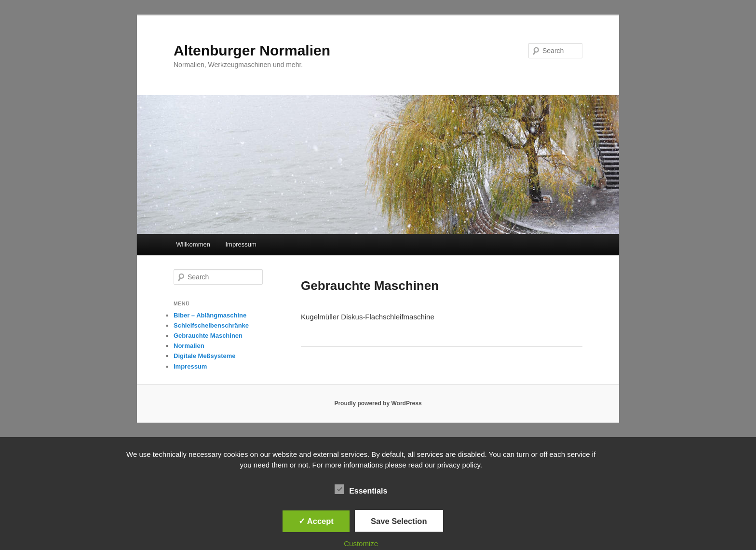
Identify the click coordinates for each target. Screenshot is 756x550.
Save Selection (399, 521)
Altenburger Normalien (252, 50)
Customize (361, 543)
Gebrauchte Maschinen (208, 336)
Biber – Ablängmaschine (210, 315)
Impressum (241, 244)
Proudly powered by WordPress (378, 403)
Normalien (189, 346)
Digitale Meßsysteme (205, 356)
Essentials (361, 490)
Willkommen (193, 244)
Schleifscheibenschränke (211, 325)
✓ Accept (316, 521)
